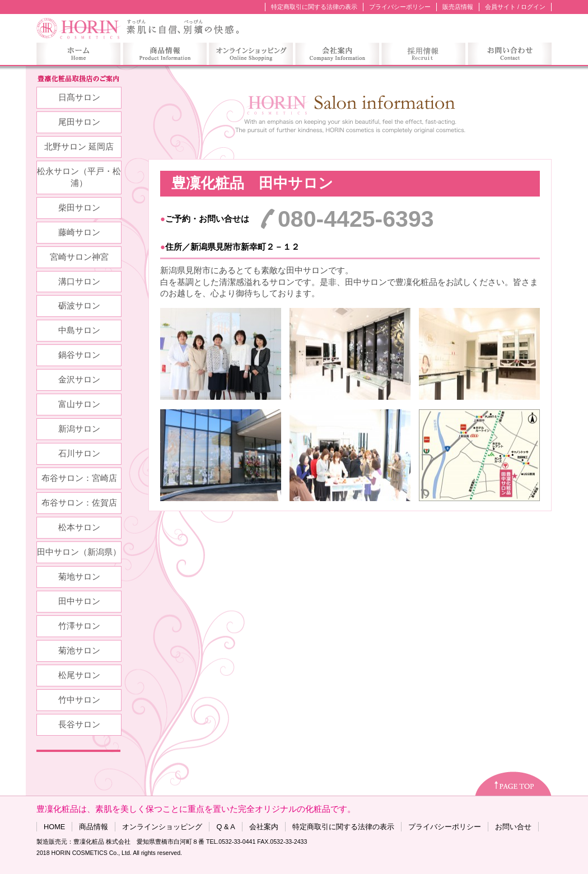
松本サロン (79, 527)
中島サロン (79, 330)
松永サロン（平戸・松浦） (79, 177)
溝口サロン (79, 282)
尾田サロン (79, 122)
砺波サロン (79, 306)
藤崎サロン (79, 232)
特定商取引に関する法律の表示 (314, 7)
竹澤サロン (79, 626)
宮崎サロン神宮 (79, 257)
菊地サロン (79, 577)
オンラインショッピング (162, 827)
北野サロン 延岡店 (79, 147)
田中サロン (79, 601)
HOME (54, 827)
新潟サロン (79, 429)
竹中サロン (79, 700)
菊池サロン (79, 651)
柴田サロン (79, 208)
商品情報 (94, 827)
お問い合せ (513, 827)
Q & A (225, 827)
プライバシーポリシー (400, 7)
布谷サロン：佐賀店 (79, 503)
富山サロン (79, 404)
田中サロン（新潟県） (79, 552)
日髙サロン (79, 97)
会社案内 (264, 827)
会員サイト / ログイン (515, 7)
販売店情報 (458, 7)
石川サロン (79, 454)
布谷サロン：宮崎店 (79, 478)
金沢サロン (79, 380)
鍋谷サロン (79, 355)
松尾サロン (79, 675)
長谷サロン (79, 725)
